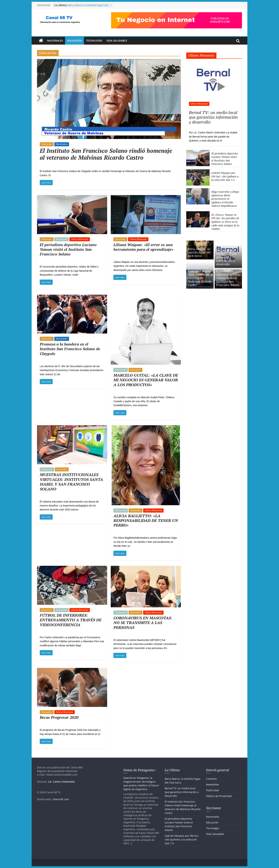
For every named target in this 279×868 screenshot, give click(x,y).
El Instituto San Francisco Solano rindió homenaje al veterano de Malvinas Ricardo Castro (106, 154)
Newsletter (213, 784)
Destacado (61, 239)
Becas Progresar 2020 (59, 717)
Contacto (211, 779)
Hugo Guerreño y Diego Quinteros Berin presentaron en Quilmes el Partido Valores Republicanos (225, 199)
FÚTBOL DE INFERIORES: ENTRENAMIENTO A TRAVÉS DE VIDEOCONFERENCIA (71, 620)
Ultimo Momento (80, 239)
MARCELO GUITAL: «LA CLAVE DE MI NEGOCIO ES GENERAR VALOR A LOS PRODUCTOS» (146, 380)
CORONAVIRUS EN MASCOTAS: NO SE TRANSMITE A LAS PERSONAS (143, 623)
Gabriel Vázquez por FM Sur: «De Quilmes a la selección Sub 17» (225, 176)
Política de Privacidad (219, 796)
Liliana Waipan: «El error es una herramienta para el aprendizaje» (143, 247)
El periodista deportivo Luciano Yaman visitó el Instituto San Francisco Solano (68, 249)
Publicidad (212, 790)
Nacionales (55, 41)
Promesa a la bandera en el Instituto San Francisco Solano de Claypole (70, 349)
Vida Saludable (117, 41)
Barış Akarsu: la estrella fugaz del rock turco (199, 252)
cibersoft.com (61, 799)
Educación (75, 41)
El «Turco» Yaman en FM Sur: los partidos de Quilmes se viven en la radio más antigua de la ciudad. (225, 222)
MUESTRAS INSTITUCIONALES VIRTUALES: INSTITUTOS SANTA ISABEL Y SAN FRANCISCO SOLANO (71, 482)
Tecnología (94, 41)
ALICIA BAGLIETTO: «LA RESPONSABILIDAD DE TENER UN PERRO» (146, 520)
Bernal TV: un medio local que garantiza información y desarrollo (213, 117)
